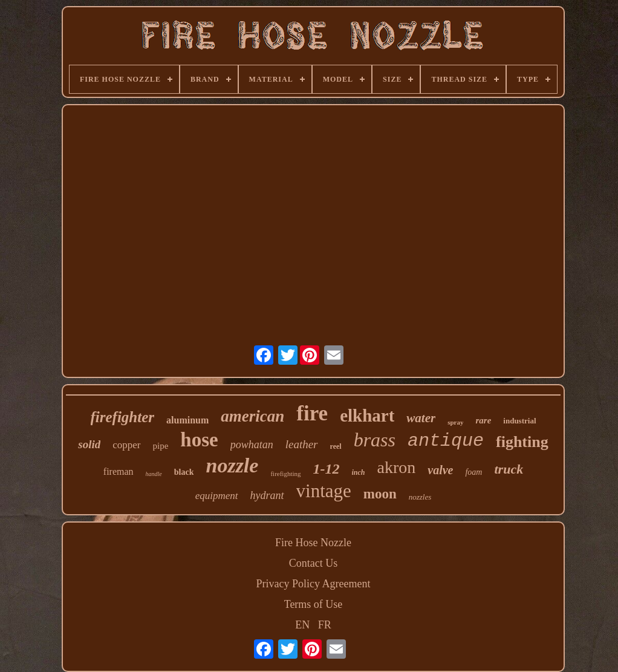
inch (359, 472)
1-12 (327, 469)
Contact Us (314, 563)
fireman (119, 471)
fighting (522, 442)
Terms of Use (314, 604)
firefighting (285, 474)
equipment (217, 496)
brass (375, 440)
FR (325, 625)
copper (126, 445)
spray (455, 422)
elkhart (367, 416)
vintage (324, 491)
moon (380, 494)
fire (312, 413)
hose (199, 440)
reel (336, 446)
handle (154, 474)
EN (302, 625)
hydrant (267, 495)
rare (483, 420)
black (184, 472)
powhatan (252, 445)
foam (473, 472)
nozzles (420, 497)
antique (446, 441)
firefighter (123, 417)
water (421, 418)
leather (302, 444)
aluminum (187, 420)
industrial (519, 421)
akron (397, 467)
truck (509, 469)
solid (89, 444)
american (252, 416)
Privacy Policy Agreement (314, 584)
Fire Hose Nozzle (313, 543)
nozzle (232, 465)
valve (440, 470)
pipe (161, 446)
